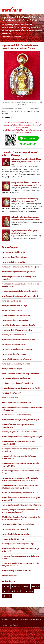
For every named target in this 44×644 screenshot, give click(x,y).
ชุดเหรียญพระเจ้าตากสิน (10, 575)
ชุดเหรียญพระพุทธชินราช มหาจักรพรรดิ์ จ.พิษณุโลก (19, 432)
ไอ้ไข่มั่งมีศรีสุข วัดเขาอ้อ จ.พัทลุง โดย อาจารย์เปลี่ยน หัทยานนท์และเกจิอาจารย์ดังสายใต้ (22, 518)
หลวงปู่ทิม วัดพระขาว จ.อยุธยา (12, 369)
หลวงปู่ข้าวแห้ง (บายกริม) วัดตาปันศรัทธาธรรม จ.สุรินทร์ (21, 267)
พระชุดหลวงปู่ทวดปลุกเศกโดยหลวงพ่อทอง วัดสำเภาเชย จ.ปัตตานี (21, 557)
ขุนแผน (29, 591)
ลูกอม (26, 586)
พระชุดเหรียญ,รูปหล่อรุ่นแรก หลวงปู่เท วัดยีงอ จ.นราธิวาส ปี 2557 (21, 472)
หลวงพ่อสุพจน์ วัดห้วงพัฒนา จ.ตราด (14, 354)
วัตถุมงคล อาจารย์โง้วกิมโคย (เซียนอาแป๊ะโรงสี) (18, 524)
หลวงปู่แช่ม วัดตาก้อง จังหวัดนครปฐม (15, 306)
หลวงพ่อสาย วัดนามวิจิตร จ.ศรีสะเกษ (15, 257)
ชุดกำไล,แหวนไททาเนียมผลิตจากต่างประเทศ (17, 403)
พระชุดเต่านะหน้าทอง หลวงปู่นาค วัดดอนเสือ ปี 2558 (20, 493)
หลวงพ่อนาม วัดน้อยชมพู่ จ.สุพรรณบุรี (15, 529)
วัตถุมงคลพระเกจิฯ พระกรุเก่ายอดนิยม (15, 320)
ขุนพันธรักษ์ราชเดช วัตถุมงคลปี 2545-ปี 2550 (18, 383)
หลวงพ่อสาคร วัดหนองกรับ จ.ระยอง (14, 345)
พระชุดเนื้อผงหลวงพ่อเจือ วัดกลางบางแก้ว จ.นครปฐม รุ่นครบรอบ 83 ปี (21, 499)
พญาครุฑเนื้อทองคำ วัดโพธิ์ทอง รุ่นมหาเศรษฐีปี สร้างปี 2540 (24, 232)
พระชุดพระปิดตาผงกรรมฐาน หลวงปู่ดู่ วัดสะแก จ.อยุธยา (21, 420)
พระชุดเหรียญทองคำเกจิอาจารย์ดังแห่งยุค (16, 315)
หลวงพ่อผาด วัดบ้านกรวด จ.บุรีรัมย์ (14, 262)
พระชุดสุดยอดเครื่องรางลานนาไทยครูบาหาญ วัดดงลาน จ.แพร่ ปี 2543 (20, 450)
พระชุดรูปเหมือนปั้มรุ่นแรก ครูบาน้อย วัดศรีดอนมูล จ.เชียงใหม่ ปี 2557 (19, 457)
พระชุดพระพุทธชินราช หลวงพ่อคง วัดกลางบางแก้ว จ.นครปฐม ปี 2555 (19, 443)
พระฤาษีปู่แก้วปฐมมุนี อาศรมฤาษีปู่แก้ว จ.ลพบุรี (18, 544)
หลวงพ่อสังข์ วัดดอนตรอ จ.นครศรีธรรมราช (17, 359)
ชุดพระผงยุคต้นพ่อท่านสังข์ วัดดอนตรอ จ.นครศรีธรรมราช (22, 505)
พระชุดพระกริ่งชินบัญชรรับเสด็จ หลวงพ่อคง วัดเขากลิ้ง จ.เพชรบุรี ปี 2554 (21, 465)
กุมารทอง (16, 586)
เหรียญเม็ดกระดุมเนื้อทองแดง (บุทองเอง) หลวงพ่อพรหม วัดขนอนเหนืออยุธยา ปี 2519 (26, 184)
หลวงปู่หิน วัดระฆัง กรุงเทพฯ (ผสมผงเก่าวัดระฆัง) (18, 325)
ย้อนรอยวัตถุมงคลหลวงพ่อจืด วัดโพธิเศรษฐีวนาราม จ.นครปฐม (19, 278)
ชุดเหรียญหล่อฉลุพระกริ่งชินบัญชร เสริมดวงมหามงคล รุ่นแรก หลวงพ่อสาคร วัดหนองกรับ (21, 511)
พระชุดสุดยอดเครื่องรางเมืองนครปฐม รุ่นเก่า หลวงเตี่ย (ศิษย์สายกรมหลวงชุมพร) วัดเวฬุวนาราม (20, 487)
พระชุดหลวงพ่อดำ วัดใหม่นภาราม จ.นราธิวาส (17, 330)
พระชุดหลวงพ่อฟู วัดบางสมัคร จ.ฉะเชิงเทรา (17, 571)
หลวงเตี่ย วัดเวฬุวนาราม (10, 398)
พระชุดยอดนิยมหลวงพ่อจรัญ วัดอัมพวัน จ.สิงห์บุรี (19, 340)
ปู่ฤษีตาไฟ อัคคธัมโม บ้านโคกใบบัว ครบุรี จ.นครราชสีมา (21, 374)
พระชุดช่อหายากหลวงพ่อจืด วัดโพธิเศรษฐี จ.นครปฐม (20, 291)
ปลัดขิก (7, 596)
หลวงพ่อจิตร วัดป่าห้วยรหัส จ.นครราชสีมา (16, 534)
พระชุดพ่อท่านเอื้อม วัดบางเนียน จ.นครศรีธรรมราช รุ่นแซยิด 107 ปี (21, 550)
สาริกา (35, 586)
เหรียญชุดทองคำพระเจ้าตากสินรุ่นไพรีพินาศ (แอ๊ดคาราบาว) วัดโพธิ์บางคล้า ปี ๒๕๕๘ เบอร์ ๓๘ (26, 162)
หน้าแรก (5, 625)
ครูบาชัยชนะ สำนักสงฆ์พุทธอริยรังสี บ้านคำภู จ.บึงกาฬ (20, 296)
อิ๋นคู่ (6, 591)
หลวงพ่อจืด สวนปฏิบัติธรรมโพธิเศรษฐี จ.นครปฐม (19, 272)
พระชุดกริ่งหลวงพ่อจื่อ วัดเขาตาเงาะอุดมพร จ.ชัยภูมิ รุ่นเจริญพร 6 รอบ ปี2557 (21, 565)
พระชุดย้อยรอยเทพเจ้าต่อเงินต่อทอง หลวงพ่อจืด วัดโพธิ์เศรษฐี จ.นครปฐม (21, 285)
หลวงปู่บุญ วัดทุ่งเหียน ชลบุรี (12, 393)
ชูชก (6, 586)
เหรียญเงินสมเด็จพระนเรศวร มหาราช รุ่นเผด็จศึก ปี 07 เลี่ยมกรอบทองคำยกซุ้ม (25, 200)
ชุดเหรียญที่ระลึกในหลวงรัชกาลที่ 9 (14, 335)
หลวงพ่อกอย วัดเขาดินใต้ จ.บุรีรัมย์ (14, 252)
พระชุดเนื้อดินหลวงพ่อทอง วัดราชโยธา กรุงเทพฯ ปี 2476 (21, 388)
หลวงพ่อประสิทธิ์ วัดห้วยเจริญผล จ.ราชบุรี (16, 364)
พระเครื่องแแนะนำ (15, 625)
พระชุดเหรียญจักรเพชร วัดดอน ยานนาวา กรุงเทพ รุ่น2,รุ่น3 (22, 437)
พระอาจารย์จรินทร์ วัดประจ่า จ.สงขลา (15, 539)
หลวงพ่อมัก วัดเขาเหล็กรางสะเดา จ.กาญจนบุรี (17, 349)
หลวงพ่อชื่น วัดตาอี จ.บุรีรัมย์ (12, 301)
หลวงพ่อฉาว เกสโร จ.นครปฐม (12, 311)
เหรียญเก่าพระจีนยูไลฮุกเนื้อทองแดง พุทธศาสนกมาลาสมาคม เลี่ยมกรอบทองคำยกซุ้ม (26, 219)
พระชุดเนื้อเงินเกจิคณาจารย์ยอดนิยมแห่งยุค (17, 415)
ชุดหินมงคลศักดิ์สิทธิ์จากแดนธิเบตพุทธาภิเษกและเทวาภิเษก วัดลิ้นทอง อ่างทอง (22, 409)
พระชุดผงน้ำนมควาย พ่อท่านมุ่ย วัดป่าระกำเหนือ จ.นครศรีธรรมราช (18, 426)
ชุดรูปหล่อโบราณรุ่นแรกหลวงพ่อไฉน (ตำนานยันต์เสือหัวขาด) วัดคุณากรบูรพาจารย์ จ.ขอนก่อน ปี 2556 (20, 479)
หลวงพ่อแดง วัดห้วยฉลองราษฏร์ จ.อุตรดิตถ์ (17, 378)
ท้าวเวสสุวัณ (17, 591)
